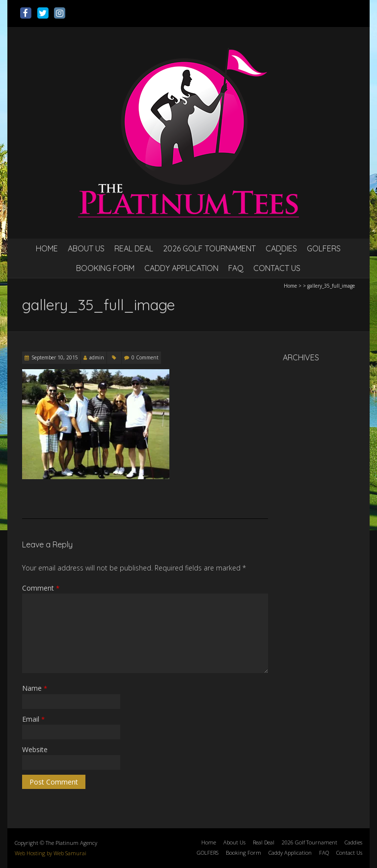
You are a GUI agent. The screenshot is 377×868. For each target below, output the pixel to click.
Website (35, 749)
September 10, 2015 (55, 357)
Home (47, 248)
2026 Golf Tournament (209, 248)
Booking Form (105, 268)
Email (33, 719)
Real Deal (134, 248)
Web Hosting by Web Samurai (51, 853)
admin (97, 357)
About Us (86, 248)
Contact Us (277, 268)
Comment (41, 588)
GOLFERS (324, 248)
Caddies (281, 248)
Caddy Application (181, 268)
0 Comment (145, 357)
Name (35, 688)
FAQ (236, 268)
